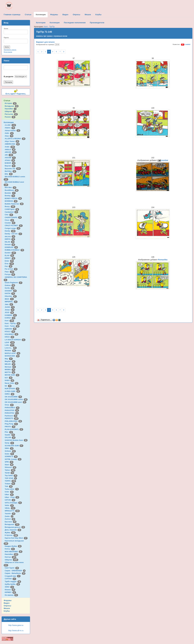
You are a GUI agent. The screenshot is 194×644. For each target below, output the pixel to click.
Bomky (10, 196)
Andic (10, 147)
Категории (41, 23)
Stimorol (11, 467)
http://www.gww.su (16, 625)
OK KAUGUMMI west (16, 402)
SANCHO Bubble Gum (16, 440)
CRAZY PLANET (14, 225)
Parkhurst (11, 416)
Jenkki (10, 307)
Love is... (11, 348)
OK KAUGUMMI (13, 397)
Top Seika (11, 475)
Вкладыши (12, 106)
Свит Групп (12, 568)
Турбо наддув (13, 581)
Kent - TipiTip (13, 323)
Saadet (10, 435)
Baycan (10, 166)
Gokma (10, 285)
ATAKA (10, 160)
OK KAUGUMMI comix (16, 399)
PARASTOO (12, 410)
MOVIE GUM (12, 375)
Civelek (10, 223)
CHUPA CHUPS (13, 217)
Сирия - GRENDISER (15, 571)
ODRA (10, 394)
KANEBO (11, 315)
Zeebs (9, 516)
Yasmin (10, 514)
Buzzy (10, 206)
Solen (9, 454)
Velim (9, 505)
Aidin (9, 133)
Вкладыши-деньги (15, 527)
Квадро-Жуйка (13, 546)
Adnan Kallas (13, 130)
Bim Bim (11, 187)
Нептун (11, 557)
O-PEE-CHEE (12, 391)
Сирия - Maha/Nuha (15, 573)
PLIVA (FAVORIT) (14, 429)
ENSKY (10, 258)
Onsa (9, 405)
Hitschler (11, 296)
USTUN (10, 500)
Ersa (9, 264)
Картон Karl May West (16, 538)
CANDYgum (12, 209)
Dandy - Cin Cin (13, 234)
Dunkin (10, 253)
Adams (10, 128)
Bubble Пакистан (14, 204)
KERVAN (11, 329)
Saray (9, 443)
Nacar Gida (12, 383)
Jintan (10, 310)
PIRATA (10, 427)
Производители (97, 23)
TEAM (9, 473)
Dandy (10, 231)
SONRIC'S (11, 456)
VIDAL (10, 508)
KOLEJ (10, 331)
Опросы (7, 606)
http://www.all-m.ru (16, 631)
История (11, 103)
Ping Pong (11, 424)
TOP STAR (11, 478)
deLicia (10, 236)
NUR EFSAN (12, 389)
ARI (9, 155)
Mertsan (10, 367)
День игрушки (13, 530)
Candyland (11, 212)
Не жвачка (11, 595)
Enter (9, 261)
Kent (9, 321)
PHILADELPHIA (13, 421)
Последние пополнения (75, 23)
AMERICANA (12, 144)
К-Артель (11, 535)
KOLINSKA (12, 334)
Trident (10, 484)
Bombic (10, 193)
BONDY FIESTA (13, 198)
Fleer (10, 272)
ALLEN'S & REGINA (15, 139)
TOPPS (10, 481)
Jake (9, 304)
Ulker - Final (12, 497)
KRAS (9, 337)
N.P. (9, 378)
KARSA (10, 318)
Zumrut (10, 519)
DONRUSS (11, 247)
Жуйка (10, 533)
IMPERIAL (11, 302)
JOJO (9, 312)
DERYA (10, 239)
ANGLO (10, 150)
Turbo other (12, 489)
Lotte (10, 345)
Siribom (10, 451)
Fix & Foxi (11, 269)
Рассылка (11, 114)
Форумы (8, 600)
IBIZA (9, 299)
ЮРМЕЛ (10, 592)
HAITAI (10, 293)
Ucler (9, 492)
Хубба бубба (12, 584)
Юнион (10, 590)
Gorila (10, 288)
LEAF (10, 342)
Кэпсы (10, 549)
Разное (10, 117)
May (9, 359)
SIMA (9, 448)
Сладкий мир (13, 576)
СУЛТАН (10, 579)
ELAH (9, 255)
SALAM (10, 437)
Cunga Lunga (13, 228)
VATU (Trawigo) (13, 503)
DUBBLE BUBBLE (14, 250)
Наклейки (11, 109)
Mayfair (10, 361)
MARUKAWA (12, 356)
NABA (10, 380)
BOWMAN (11, 201)
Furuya (10, 274)
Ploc (9, 432)
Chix (9, 215)
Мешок (7, 608)
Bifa (9, 174)
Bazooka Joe (13, 169)
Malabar (10, 350)
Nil (8, 386)
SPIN (9, 462)
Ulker (9, 494)
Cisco (9, 220)
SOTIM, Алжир (13, 459)
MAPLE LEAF (13, 353)
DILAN (10, 242)
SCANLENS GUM (14, 446)
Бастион (11, 522)
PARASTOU (12, 413)
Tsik (9, 486)
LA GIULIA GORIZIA (15, 340)
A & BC (10, 125)
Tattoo (10, 470)
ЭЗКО (9, 587)
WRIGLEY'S (12, 511)
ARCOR (11, 152)
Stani (9, 465)
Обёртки (10, 111)
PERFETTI (12, 418)
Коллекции (9, 122)
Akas (9, 136)
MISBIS (10, 370)
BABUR (10, 163)
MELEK (10, 364)
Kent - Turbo (12, 326)
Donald (10, 245)
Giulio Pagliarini (14, 283)
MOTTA (10, 372)
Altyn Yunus (12, 141)
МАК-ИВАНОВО (14, 552)
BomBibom (12, 190)
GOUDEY (11, 291)
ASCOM (10, 158)
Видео (7, 603)
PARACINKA (12, 408)
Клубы (7, 611)
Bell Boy (11, 171)
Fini (9, 266)
